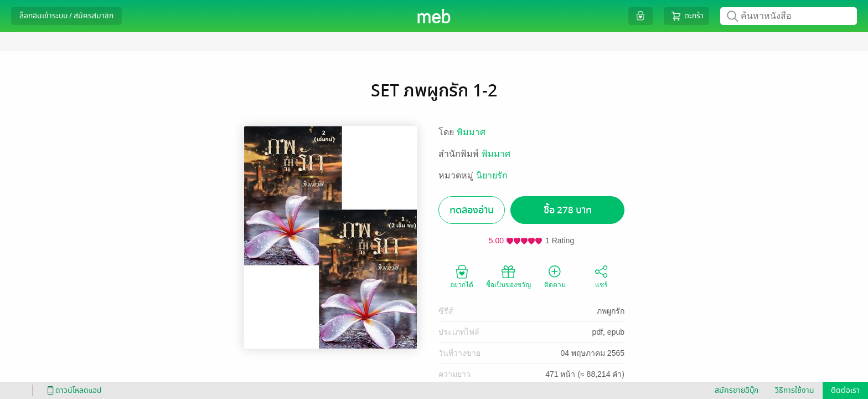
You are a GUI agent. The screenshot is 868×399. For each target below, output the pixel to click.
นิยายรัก (492, 175)
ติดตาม (555, 276)
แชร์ (601, 276)
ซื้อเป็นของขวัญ (508, 276)
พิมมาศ (471, 132)
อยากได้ (462, 276)
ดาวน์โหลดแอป (73, 390)
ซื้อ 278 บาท (568, 210)
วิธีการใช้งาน (795, 390)
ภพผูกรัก (611, 311)
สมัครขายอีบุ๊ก (737, 390)
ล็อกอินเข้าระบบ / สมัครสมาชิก (66, 16)
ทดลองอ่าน (472, 210)
